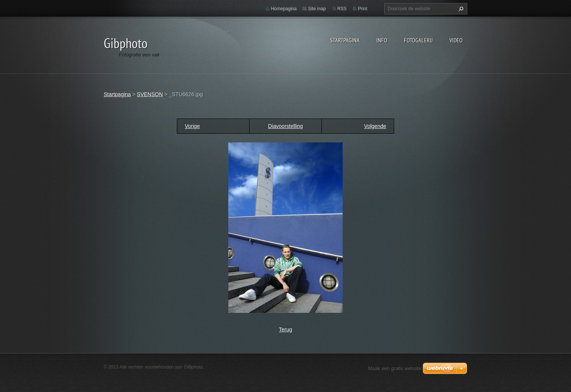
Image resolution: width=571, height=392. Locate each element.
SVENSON (150, 94)
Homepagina (284, 9)
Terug (285, 330)
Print (363, 9)
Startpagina (345, 40)
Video (456, 40)
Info (382, 40)
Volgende (375, 126)
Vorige (192, 126)
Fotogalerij (418, 40)
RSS (342, 9)
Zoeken (460, 9)
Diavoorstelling (285, 126)
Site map (317, 9)
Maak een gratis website (395, 368)
